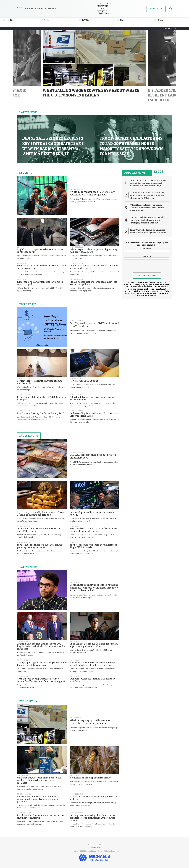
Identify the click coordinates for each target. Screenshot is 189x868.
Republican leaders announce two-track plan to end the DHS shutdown (42, 817)
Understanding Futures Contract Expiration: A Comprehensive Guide (94, 415)
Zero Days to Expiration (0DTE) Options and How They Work (94, 325)
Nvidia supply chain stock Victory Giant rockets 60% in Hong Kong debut (92, 193)
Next (165, 58)
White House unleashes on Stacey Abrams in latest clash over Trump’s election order (147, 208)
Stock (101, 9)
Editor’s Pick (104, 3)
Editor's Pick (31, 304)
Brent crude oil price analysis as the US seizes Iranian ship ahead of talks (93, 530)
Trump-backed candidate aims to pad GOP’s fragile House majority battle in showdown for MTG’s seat (41, 646)
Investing (103, 6)
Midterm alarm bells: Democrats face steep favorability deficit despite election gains (92, 664)
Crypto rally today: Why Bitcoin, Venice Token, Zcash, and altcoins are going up (41, 514)
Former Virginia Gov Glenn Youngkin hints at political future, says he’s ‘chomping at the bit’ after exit (148, 220)
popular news (137, 173)
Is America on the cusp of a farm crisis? (90, 778)
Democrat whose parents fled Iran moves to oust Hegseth (92, 680)
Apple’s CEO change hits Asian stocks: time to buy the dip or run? (41, 251)
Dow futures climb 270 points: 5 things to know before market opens (94, 267)
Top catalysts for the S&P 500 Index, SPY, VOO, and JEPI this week (40, 530)
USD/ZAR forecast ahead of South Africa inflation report (93, 456)
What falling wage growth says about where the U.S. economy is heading (91, 722)
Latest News (104, 14)
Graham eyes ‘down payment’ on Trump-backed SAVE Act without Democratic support (41, 680)
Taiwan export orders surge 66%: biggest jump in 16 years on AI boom (93, 251)
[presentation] (147, 267)
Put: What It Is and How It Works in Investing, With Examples (93, 398)
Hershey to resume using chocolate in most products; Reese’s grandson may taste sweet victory (92, 818)
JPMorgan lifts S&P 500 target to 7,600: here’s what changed (40, 283)
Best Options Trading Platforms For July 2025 (40, 413)
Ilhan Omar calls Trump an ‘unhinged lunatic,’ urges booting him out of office (94, 645)
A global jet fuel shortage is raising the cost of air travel (93, 798)
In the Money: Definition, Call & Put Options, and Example (42, 398)
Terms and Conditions (96, 845)
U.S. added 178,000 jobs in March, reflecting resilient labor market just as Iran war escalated (39, 780)
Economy (102, 11)
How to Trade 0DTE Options (84, 381)
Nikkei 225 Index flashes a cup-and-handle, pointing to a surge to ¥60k (40, 546)
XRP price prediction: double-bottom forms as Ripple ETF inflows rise (93, 546)
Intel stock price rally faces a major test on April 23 (92, 514)
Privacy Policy (96, 847)
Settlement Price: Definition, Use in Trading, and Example (40, 382)
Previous (24, 58)
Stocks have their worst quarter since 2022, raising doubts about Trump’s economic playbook (40, 799)
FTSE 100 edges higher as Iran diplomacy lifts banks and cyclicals (93, 283)
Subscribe (156, 9)
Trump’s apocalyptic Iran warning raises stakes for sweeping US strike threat (42, 664)
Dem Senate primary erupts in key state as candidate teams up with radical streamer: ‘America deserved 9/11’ (94, 588)
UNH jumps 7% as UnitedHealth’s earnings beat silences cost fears (41, 267)
